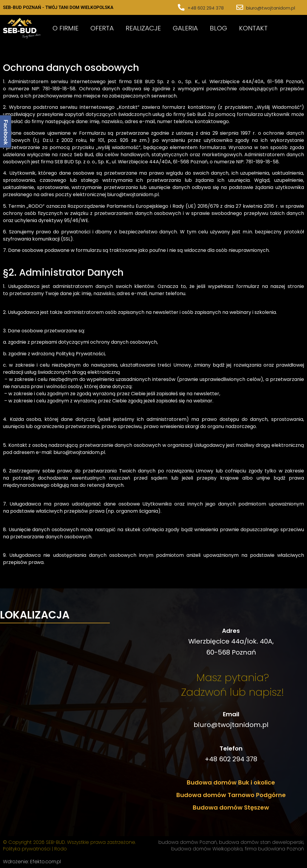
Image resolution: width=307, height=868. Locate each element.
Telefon (231, 748)
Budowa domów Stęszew (231, 807)
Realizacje (143, 28)
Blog (218, 28)
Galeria (185, 28)
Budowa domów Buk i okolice (231, 782)
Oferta (102, 28)
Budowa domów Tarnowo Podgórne (231, 795)
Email (231, 714)
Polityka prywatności (27, 849)
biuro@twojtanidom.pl (271, 8)
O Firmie (65, 28)
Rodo (61, 849)
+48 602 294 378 (206, 8)
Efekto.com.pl (45, 862)
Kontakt (253, 28)
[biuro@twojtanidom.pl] (240, 8)
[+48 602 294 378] (182, 8)
